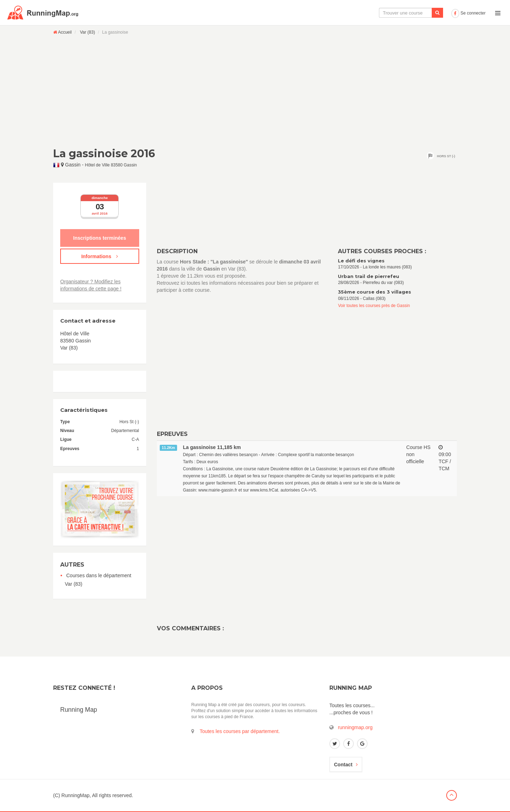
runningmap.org (355, 727)
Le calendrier (378, 13)
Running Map (79, 710)
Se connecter (468, 13)
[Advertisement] (255, 91)
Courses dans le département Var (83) (98, 580)
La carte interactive (331, 13)
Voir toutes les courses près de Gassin (374, 306)
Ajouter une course (424, 13)
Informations (100, 256)
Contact (346, 765)
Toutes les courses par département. (240, 731)
